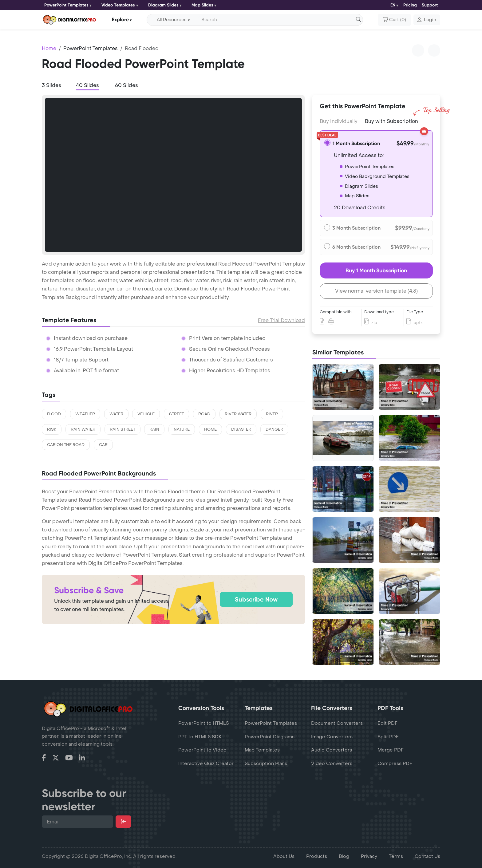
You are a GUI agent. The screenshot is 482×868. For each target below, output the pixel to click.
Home (49, 48)
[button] (427, 20)
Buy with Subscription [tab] (391, 121)
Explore (120, 20)
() (394, 20)
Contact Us (427, 856)
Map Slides (202, 5)
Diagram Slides (163, 5)
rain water (83, 429)
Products (317, 856)
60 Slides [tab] (126, 85)
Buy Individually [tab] (339, 121)
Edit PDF (387, 723)
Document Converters (337, 723)
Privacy (369, 856)
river (272, 414)
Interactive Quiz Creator (206, 763)
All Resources (172, 20)
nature (182, 429)
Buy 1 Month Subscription (376, 270)
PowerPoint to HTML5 (203, 723)
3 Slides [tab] (51, 85)
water (116, 414)
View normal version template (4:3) (376, 291)
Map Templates (262, 750)
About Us (284, 856)
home (210, 429)
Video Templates (118, 5)
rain (154, 429)
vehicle (146, 414)
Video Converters (332, 763)
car (103, 445)
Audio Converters (332, 750)
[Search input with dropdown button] (278, 20)
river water (238, 414)
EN (393, 5)
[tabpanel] (173, 175)
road (204, 414)
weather (85, 414)
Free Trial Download (281, 320)
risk (52, 429)
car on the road (66, 445)
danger (274, 429)
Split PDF (388, 737)
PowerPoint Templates (66, 5)
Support (430, 5)
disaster (241, 429)
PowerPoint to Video (202, 750)
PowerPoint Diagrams (270, 737)
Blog (344, 856)
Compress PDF (395, 763)
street (176, 414)
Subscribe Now (256, 599)
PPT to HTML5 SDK (200, 737)
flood (54, 414)
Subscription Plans (266, 763)
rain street (122, 429)
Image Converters (332, 737)
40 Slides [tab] (87, 85)
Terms (396, 856)
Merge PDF (391, 750)
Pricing (410, 5)
